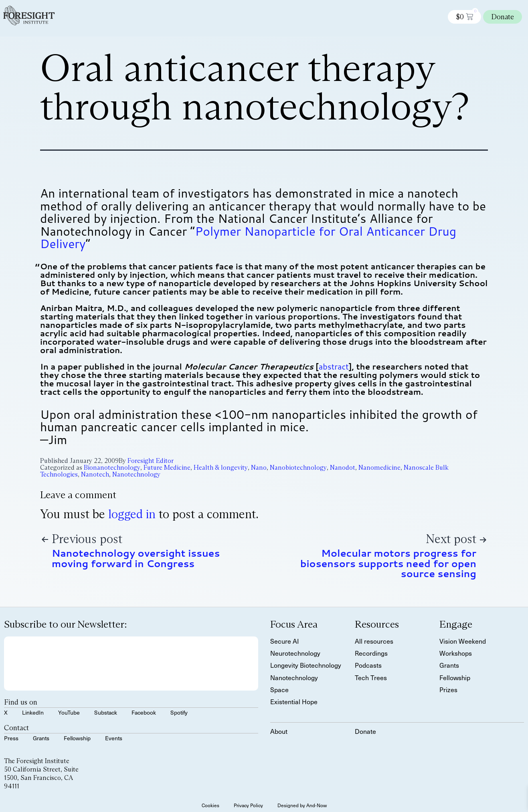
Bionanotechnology (112, 468)
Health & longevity (221, 468)
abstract (334, 366)
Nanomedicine (379, 468)
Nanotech (95, 474)
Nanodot (343, 468)
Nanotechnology (136, 474)
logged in (132, 514)
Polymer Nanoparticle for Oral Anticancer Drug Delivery (248, 237)
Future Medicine (167, 468)
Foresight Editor (151, 461)
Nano (259, 468)
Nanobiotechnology (298, 468)
